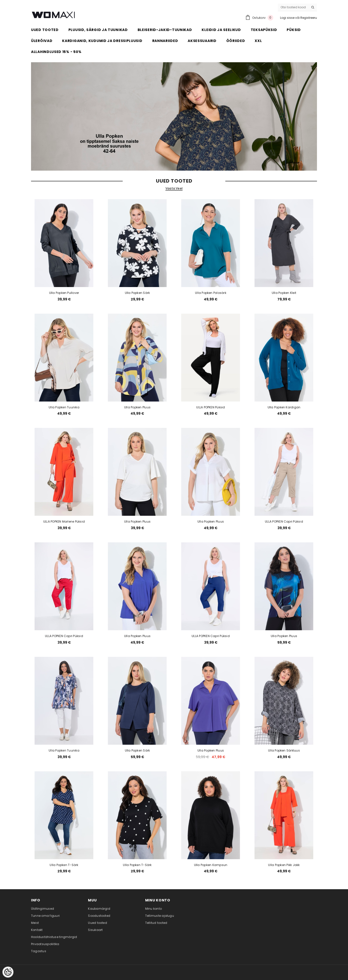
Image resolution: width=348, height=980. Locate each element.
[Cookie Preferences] (8, 972)
